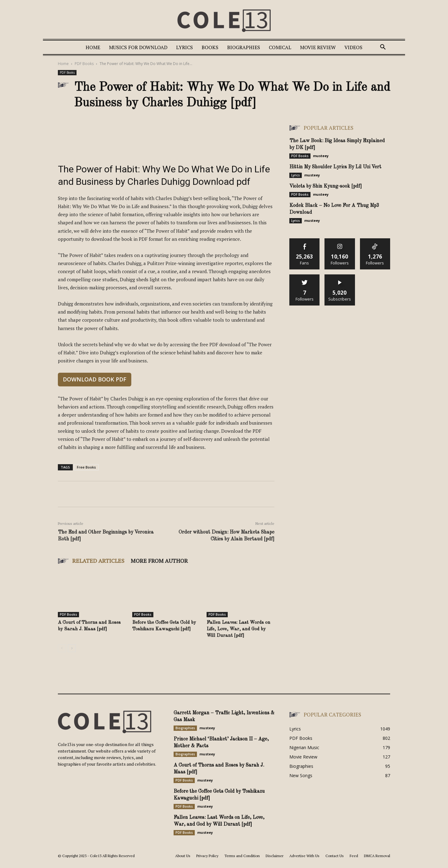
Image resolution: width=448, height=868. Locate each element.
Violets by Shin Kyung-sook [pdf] (326, 186)
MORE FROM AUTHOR (159, 561)
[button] (383, 48)
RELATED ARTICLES (98, 561)
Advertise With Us (304, 856)
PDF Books (84, 64)
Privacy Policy (207, 856)
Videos (353, 47)
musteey (321, 156)
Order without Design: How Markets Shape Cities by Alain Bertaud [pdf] (226, 536)
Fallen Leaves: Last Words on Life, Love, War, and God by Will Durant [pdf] (238, 629)
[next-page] (72, 648)
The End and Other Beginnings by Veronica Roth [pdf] (106, 536)
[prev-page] (62, 648)
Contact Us (335, 856)
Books (210, 47)
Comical (280, 47)
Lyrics (184, 47)
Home (93, 47)
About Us (183, 856)
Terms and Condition (242, 856)
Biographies (244, 47)
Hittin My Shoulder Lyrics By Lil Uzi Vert (335, 167)
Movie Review (318, 47)
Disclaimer (275, 856)
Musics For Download (138, 47)
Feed (354, 856)
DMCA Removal (377, 856)
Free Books (86, 467)
